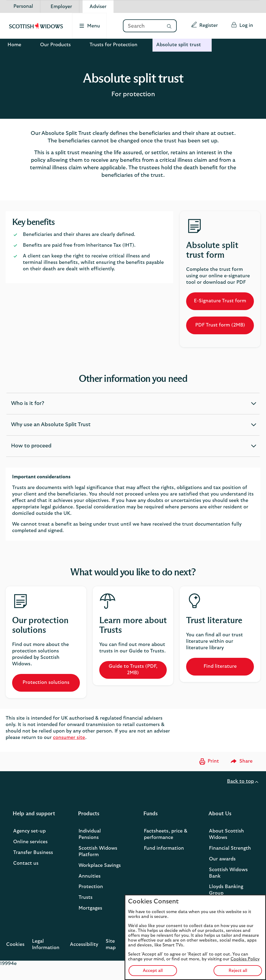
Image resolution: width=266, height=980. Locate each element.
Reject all (238, 971)
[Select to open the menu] (90, 26)
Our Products (55, 45)
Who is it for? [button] (27, 407)
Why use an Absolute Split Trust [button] (51, 429)
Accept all (153, 971)
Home (14, 45)
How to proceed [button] (31, 450)
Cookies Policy (245, 959)
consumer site (69, 738)
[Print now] (208, 762)
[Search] (142, 26)
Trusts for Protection (114, 45)
